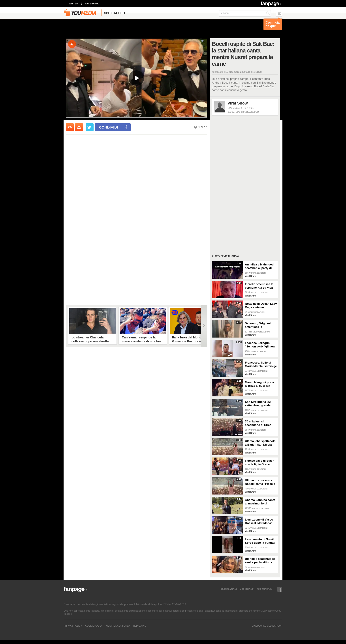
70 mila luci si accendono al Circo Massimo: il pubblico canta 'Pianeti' (259, 423)
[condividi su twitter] (90, 127)
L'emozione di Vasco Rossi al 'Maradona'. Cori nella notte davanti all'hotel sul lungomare (261, 521)
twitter (73, 4)
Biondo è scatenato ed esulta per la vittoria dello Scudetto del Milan (260, 561)
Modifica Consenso (118, 626)
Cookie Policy (94, 626)
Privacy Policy (73, 626)
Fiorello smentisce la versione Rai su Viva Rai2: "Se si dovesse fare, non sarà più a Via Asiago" (261, 286)
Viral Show (238, 103)
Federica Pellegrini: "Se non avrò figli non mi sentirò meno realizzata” (260, 345)
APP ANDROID (264, 589)
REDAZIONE (139, 626)
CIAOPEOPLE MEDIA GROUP (267, 626)
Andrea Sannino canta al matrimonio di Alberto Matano (260, 502)
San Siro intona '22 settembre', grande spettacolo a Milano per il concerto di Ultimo (261, 404)
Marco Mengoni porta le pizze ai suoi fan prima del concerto (259, 384)
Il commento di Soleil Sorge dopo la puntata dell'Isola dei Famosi (260, 541)
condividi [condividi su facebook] (109, 127)
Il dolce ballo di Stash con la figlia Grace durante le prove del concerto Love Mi (260, 463)
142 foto (248, 108)
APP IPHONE (247, 589)
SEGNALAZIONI (229, 589)
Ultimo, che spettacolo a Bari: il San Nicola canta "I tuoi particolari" (260, 443)
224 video (234, 108)
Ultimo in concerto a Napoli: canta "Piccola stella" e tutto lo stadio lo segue (260, 482)
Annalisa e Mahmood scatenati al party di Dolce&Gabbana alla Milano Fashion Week (259, 266)
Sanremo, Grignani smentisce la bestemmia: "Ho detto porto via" (260, 325)
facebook (92, 4)
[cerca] (245, 13)
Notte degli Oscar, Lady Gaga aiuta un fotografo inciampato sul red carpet (261, 306)
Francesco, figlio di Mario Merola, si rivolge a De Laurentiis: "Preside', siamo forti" (261, 364)
